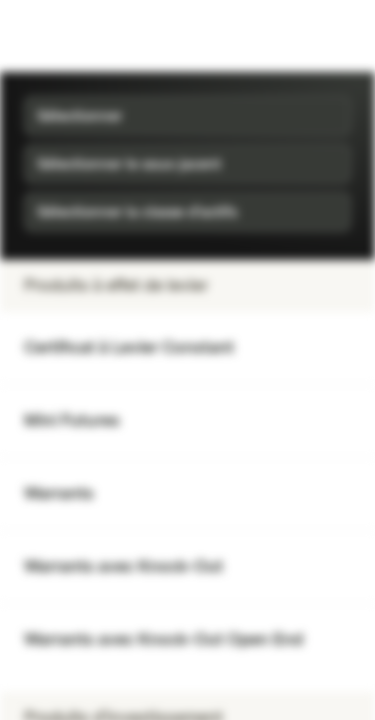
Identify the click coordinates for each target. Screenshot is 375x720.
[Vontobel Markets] (78, 36)
